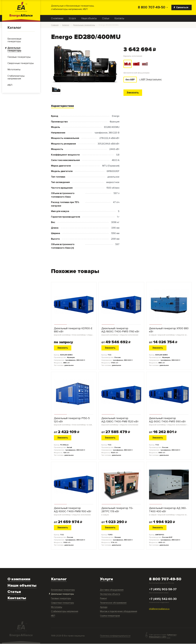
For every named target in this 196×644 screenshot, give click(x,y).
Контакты (119, 18)
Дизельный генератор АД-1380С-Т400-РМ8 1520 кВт (121, 422)
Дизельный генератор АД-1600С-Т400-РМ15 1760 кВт (121, 332)
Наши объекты (89, 18)
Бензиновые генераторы (63, 590)
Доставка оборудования (112, 590)
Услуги (72, 18)
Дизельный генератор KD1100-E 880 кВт (74, 332)
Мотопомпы (57, 607)
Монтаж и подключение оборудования (119, 612)
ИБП (53, 616)
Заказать (133, 93)
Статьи (106, 18)
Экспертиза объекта (110, 594)
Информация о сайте (158, 637)
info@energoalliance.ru (159, 609)
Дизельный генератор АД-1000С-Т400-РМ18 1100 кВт (74, 511)
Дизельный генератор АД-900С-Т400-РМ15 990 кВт (169, 422)
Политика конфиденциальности (115, 636)
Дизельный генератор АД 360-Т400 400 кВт (169, 511)
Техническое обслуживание (113, 603)
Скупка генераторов (110, 616)
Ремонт (104, 599)
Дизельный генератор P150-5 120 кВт (74, 422)
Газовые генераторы (61, 599)
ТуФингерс (172, 635)
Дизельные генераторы (62, 594)
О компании (57, 18)
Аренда (104, 607)
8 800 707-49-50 (152, 7)
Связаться (181, 7)
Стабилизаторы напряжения (65, 612)
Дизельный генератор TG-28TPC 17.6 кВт (121, 511)
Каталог (14, 28)
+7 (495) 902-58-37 (163, 590)
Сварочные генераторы (62, 603)
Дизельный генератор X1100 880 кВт (169, 332)
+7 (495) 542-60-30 (163, 599)
